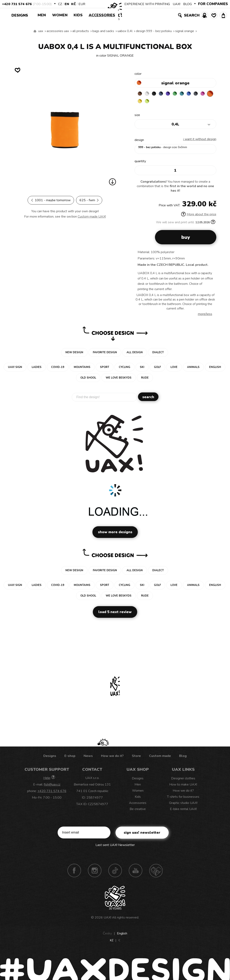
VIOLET (172, 94)
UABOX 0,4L (125, 31)
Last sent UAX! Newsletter (115, 846)
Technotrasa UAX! (156, 872)
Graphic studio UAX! (183, 804)
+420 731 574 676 (17, 4)
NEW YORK (156, 102)
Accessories (102, 15)
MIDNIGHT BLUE (164, 94)
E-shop (70, 757)
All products (81, 31)
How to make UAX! (183, 786)
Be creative (138, 810)
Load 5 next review (115, 613)
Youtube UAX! (136, 872)
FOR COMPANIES (213, 4)
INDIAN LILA (140, 102)
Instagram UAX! (95, 872)
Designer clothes (183, 779)
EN (67, 4)
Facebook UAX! (74, 872)
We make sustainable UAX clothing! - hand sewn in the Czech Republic (35, 31)
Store (136, 757)
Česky (107, 934)
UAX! (177, 4)
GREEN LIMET (164, 102)
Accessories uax (58, 31)
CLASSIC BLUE (196, 94)
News (88, 757)
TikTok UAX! (115, 872)
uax (41, 31)
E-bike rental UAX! (183, 810)
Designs (21, 15)
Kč (73, 4)
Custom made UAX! (92, 217)
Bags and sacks (103, 31)
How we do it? (112, 757)
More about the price (199, 215)
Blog (183, 757)
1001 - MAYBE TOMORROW (51, 200)
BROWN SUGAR (140, 94)
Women (60, 15)
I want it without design (200, 140)
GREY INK (204, 94)
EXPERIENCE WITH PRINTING (147, 4)
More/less (205, 315)
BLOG (187, 4)
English (122, 934)
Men (42, 15)
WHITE (148, 94)
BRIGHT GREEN (180, 94)
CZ (60, 4)
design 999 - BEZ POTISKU (154, 31)
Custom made (160, 757)
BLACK (156, 94)
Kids (78, 15)
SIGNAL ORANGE (185, 31)
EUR (82, 4)
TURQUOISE (188, 94)
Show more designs (115, 533)
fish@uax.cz (52, 786)
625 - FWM (89, 200)
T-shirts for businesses (183, 798)
